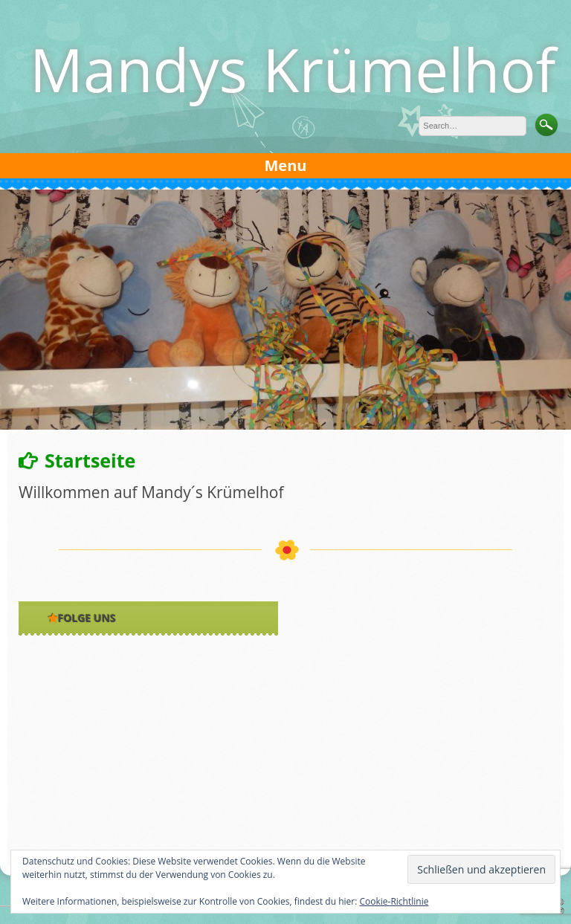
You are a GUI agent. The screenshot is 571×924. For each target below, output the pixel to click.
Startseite (90, 460)
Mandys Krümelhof (293, 69)
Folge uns (87, 618)
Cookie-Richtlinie (394, 901)
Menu (286, 165)
